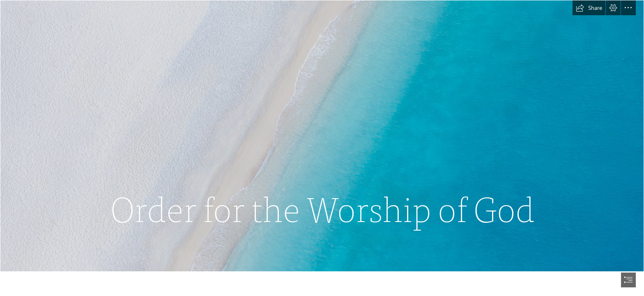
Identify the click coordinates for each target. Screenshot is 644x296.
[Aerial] (322, 136)
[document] (322, 148)
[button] (589, 8)
